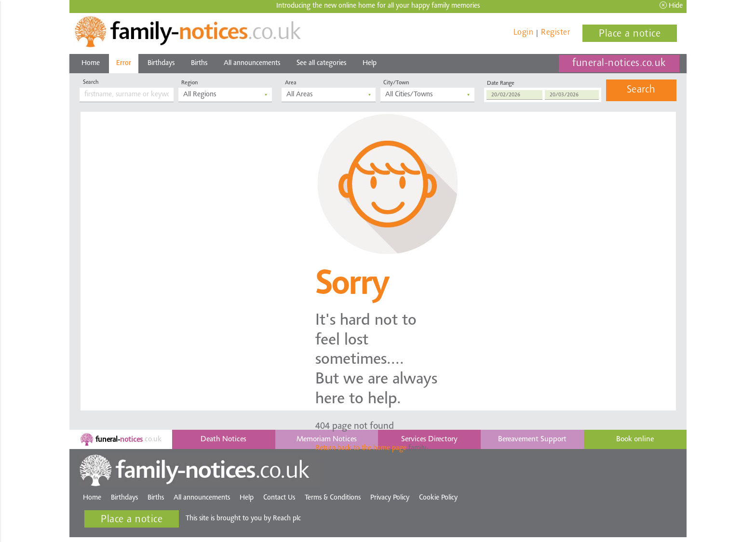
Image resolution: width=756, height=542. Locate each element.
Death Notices (223, 439)
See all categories (321, 63)
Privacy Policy (390, 498)
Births (199, 63)
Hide (671, 6)
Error (124, 63)
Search (641, 90)
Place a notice (630, 34)
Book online (635, 439)
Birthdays (161, 63)
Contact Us (279, 498)
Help (370, 63)
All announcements (252, 63)
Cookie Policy (438, 498)
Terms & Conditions (333, 498)
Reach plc (287, 519)
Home (91, 63)
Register (555, 33)
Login (524, 33)
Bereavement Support (532, 439)
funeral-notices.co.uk (619, 64)
